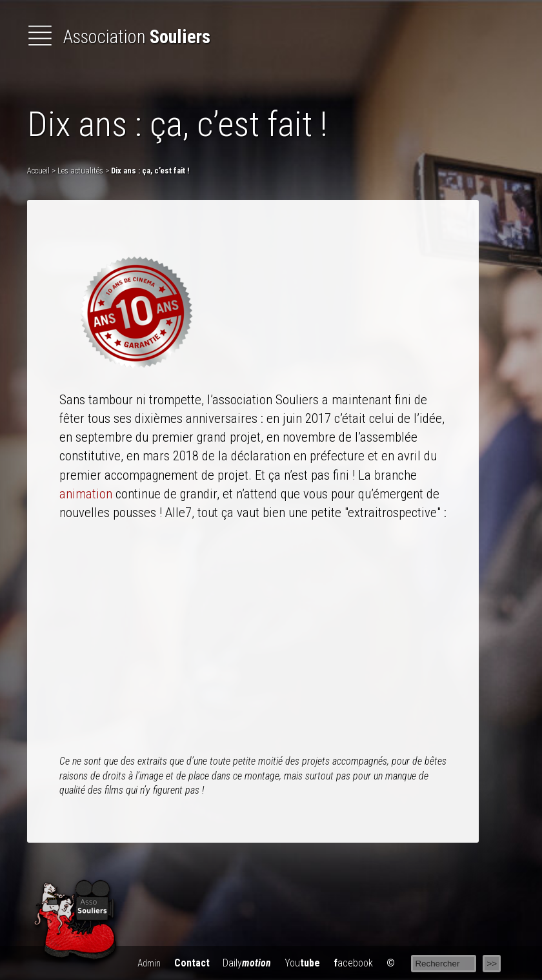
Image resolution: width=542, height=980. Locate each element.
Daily (247, 963)
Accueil (38, 171)
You (302, 963)
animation (86, 494)
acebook (353, 963)
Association (119, 37)
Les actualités (80, 171)
